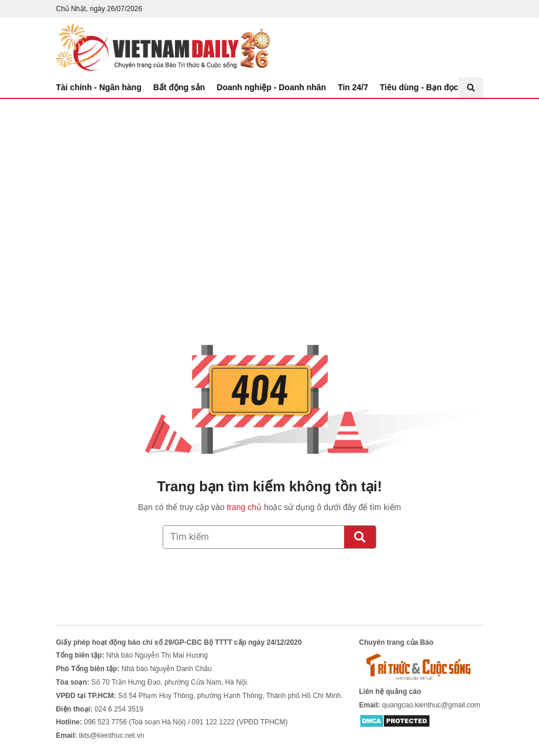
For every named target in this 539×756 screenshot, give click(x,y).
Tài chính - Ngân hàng (99, 87)
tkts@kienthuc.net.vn (112, 736)
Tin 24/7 (353, 87)
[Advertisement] (269, 187)
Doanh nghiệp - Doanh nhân (271, 87)
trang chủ (244, 507)
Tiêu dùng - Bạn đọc (419, 87)
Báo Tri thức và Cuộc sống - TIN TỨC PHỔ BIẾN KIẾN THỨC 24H (163, 47)
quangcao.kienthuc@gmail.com (431, 705)
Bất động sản (179, 87)
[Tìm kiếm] (360, 537)
